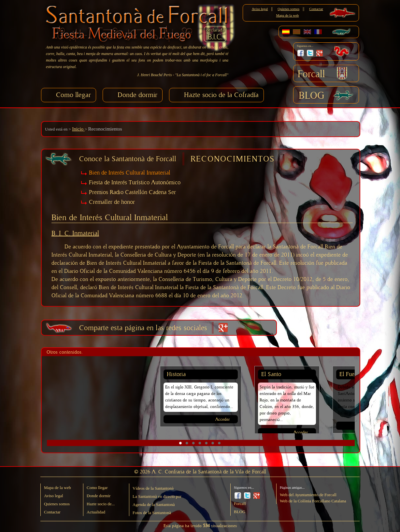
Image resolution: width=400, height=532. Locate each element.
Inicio (78, 129)
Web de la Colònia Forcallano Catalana (313, 501)
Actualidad (96, 512)
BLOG (312, 96)
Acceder (222, 420)
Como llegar (73, 95)
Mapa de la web (287, 15)
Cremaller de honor (112, 202)
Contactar (316, 9)
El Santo (271, 374)
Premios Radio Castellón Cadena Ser (132, 192)
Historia (176, 374)
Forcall (311, 74)
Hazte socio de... (101, 504)
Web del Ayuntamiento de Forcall (308, 495)
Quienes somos (288, 9)
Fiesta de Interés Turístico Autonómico (135, 183)
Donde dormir (137, 95)
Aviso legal (260, 9)
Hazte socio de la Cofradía (221, 95)
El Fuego (350, 374)
